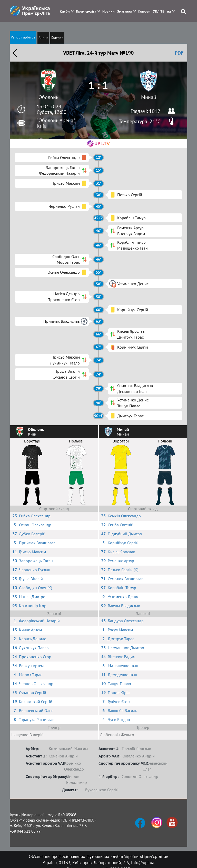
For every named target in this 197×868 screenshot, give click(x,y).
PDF (179, 53)
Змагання (125, 11)
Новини (109, 11)
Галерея (144, 11)
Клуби (65, 11)
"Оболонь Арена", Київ (56, 123)
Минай (149, 97)
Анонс (43, 38)
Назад (15, 53)
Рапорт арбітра (23, 37)
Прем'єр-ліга (86, 11)
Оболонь (48, 97)
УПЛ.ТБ (159, 11)
